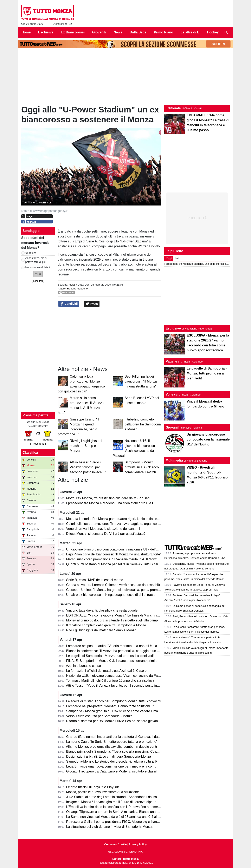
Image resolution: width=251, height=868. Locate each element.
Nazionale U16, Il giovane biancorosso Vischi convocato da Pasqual (116, 676)
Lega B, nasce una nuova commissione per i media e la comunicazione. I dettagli (125, 766)
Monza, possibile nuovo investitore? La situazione (103, 792)
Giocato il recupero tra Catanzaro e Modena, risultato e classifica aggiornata (122, 771)
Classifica (30, 453)
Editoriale (173, 108)
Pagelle (171, 361)
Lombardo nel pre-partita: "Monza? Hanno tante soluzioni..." (110, 706)
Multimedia (174, 460)
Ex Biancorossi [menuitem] (73, 32)
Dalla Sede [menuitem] (138, 32)
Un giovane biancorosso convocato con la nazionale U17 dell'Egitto (115, 549)
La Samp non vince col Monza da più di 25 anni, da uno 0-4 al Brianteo (118, 817)
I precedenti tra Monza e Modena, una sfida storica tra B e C (110, 503)
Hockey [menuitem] (213, 32)
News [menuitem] (118, 32)
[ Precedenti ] (38, 444)
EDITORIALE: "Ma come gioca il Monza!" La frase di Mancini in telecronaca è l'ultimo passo (133, 615)
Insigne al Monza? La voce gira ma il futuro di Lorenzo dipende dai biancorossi (124, 802)
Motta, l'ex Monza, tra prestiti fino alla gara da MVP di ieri (108, 498)
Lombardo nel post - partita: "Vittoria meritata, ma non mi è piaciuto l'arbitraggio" (125, 646)
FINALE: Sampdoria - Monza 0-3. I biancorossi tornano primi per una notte (121, 661)
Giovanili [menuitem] (99, 32)
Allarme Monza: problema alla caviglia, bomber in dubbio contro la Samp (119, 747)
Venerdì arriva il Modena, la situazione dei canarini (103, 529)
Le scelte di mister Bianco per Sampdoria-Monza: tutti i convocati (114, 701)
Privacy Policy (138, 844)
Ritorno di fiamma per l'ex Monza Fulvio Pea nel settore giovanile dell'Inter (120, 721)
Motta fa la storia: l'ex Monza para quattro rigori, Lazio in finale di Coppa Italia (123, 519)
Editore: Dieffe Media (125, 859)
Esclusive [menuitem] (46, 32)
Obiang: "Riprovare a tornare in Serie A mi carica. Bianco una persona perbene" (125, 812)
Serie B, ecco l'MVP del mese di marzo (95, 580)
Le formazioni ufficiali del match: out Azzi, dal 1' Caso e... (108, 671)
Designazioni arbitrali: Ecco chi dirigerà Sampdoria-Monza (109, 756)
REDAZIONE (115, 852)
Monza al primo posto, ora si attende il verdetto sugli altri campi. (113, 620)
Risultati (38, 281)
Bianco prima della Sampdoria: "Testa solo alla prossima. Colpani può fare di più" (125, 752)
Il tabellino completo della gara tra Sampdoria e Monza (143, 424)
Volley (170, 394)
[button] (38, 274)
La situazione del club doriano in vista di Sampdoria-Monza (109, 827)
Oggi (169, 258)
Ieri (177, 258)
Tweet (92, 304)
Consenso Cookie (115, 844)
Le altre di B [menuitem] (190, 32)
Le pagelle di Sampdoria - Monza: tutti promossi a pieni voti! (110, 656)
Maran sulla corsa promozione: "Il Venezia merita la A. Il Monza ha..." (117, 559)
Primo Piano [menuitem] (163, 32)
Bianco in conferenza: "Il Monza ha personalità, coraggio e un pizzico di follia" (123, 651)
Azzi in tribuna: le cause (83, 666)
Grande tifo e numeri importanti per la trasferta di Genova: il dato (113, 737)
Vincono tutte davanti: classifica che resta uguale (102, 610)
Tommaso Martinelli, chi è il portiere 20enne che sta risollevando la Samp (120, 681)
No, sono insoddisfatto (38, 267)
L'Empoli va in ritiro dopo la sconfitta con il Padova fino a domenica (115, 807)
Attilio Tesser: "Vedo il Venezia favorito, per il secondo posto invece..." (88, 467)
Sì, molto (31, 253)
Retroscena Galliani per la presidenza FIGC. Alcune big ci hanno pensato (120, 822)
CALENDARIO (134, 852)
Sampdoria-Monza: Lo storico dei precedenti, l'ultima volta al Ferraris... (118, 761)
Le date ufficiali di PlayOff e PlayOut (93, 787)
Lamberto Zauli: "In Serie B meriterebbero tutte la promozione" (112, 742)
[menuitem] (226, 32)
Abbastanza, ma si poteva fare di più (36, 260)
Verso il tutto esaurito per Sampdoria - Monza (99, 716)
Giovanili (173, 427)
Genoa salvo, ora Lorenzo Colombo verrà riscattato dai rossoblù (113, 585)
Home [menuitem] (26, 32)
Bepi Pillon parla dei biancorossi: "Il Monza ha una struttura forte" (141, 381)
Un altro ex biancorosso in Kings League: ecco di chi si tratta (111, 595)
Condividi (69, 304)
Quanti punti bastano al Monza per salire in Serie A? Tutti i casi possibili (118, 564)
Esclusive (173, 328)
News (72, 285)
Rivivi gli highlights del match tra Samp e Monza (86, 446)
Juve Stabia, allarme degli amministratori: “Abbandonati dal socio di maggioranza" (126, 797)
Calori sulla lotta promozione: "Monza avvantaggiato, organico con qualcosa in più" (127, 524)
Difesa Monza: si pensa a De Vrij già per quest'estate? (106, 534)
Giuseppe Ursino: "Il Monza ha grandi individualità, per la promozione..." (119, 590)
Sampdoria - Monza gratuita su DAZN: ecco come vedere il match (142, 467)
